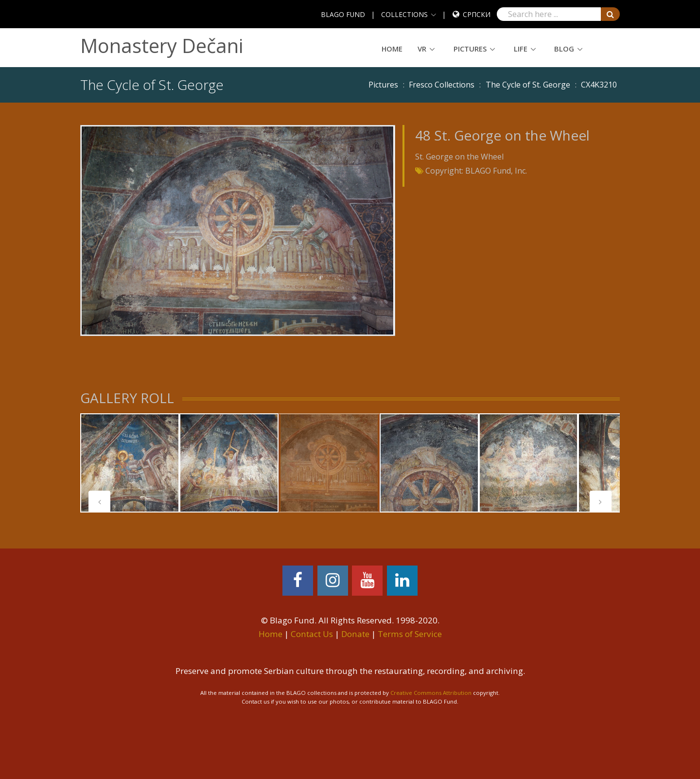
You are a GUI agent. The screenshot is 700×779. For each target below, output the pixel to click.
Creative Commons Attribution (431, 693)
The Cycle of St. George (528, 85)
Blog (564, 49)
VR (422, 49)
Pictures (470, 49)
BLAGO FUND (343, 14)
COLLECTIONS (404, 14)
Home (392, 49)
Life (521, 49)
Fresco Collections (442, 85)
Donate (355, 634)
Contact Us (312, 634)
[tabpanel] (130, 463)
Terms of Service (410, 634)
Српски (477, 14)
